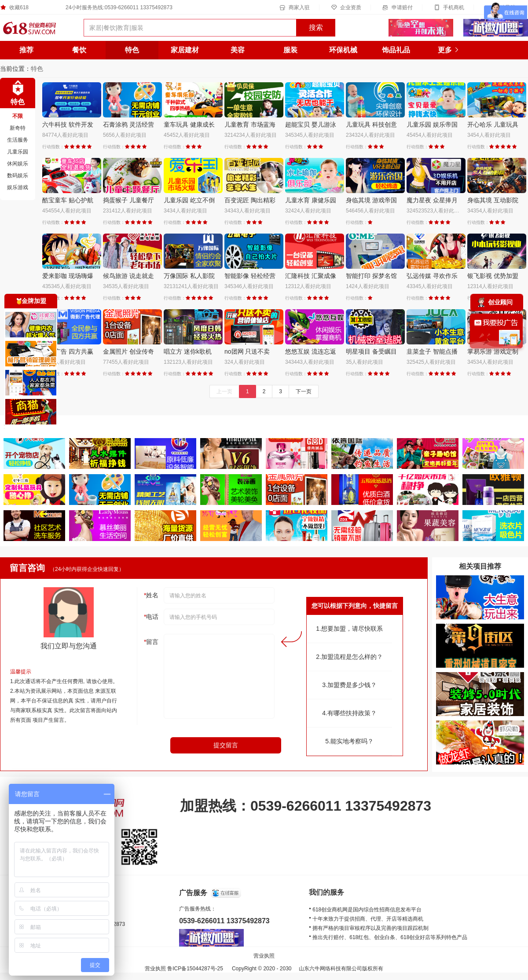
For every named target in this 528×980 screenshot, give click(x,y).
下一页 (304, 391)
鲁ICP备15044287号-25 (195, 969)
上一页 (224, 391)
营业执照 (264, 956)
